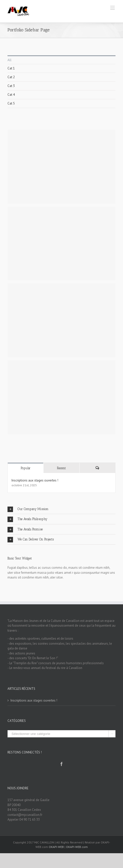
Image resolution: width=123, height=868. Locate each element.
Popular (26, 468)
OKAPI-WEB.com (77, 847)
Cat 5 (11, 103)
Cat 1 (11, 68)
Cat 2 (11, 77)
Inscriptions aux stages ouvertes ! (35, 480)
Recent (61, 468)
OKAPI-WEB (56, 847)
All (9, 60)
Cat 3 (11, 86)
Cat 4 (11, 95)
